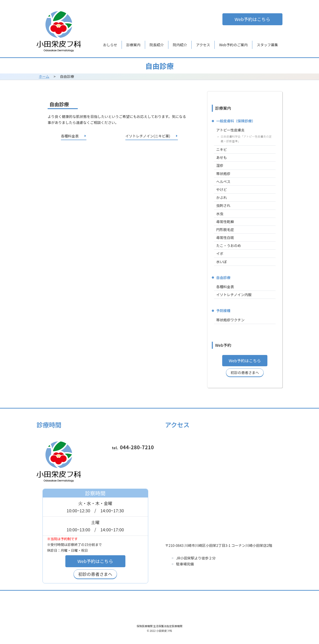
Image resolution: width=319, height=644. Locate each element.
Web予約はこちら (252, 19)
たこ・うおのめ (229, 245)
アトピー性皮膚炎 (230, 130)
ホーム (44, 76)
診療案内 (133, 45)
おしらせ (110, 45)
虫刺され (223, 205)
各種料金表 (225, 287)
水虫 (220, 214)
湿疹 (220, 165)
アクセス (203, 45)
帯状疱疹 (223, 174)
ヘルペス (223, 181)
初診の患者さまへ (245, 372)
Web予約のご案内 (233, 45)
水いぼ (222, 262)
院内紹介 (180, 45)
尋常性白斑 (225, 237)
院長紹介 (157, 45)
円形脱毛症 (225, 229)
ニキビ (222, 149)
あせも (222, 157)
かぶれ (222, 197)
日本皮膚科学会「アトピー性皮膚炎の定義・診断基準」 (246, 139)
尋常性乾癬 (225, 222)
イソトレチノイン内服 (234, 295)
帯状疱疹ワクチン (230, 320)
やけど (222, 189)
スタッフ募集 (267, 45)
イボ (220, 253)
